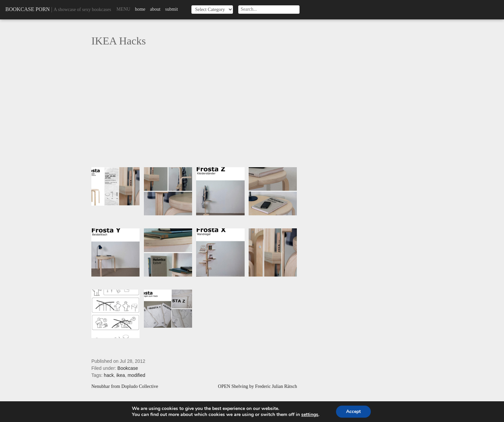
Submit (171, 9)
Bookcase (128, 368)
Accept (353, 411)
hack (109, 375)
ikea (121, 375)
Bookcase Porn (28, 9)
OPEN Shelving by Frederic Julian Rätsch (257, 387)
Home (140, 9)
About (155, 9)
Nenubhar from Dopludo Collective (125, 387)
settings (310, 415)
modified (136, 375)
